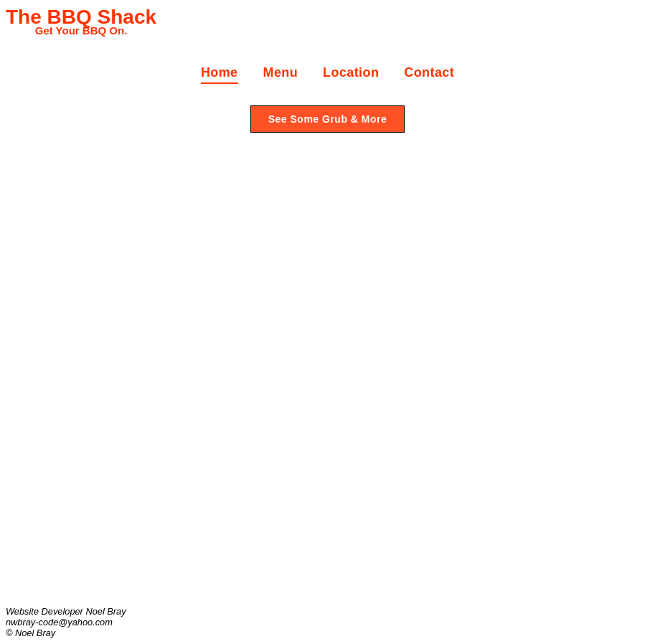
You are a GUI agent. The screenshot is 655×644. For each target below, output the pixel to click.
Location (351, 72)
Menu (281, 72)
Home (220, 72)
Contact (429, 72)
